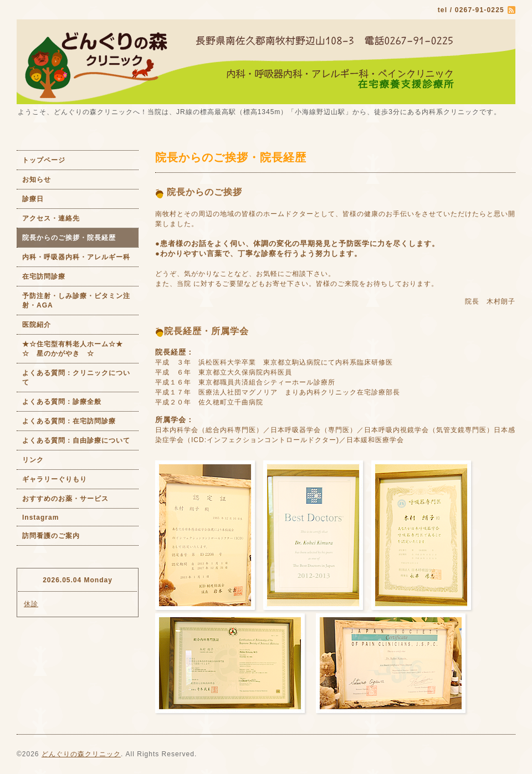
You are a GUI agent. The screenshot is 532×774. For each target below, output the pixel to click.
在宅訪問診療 (44, 276)
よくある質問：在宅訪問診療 (69, 421)
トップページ (44, 160)
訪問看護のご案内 (51, 536)
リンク (33, 460)
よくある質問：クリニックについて (76, 378)
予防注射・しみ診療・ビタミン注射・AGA (76, 301)
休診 (31, 604)
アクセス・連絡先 (51, 218)
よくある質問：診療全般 (62, 402)
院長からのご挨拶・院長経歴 (69, 238)
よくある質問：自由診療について (76, 440)
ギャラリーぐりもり (55, 479)
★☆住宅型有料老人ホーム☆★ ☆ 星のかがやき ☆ (80, 349)
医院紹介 (37, 325)
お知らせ (37, 180)
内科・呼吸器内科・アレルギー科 (76, 257)
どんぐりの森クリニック (81, 754)
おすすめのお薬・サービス (65, 499)
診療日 (33, 199)
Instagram (40, 517)
